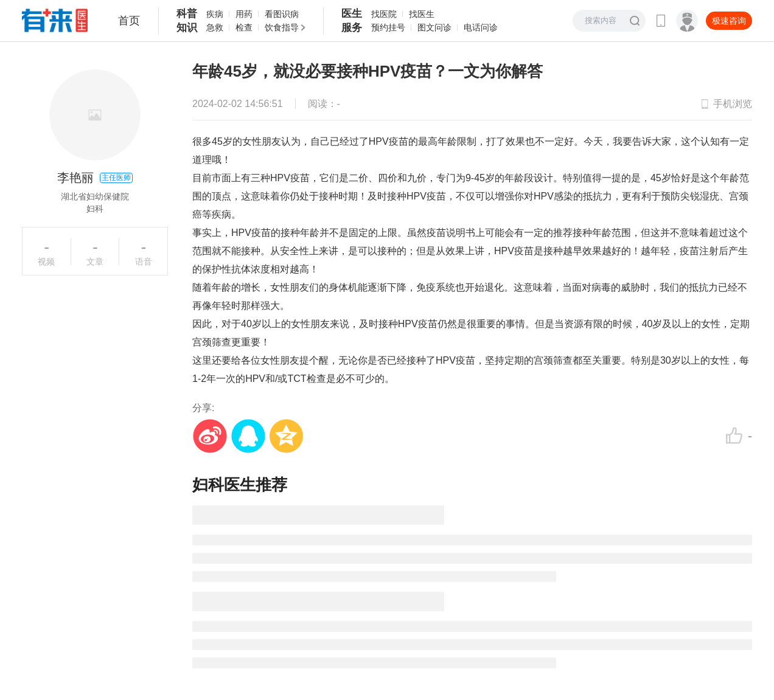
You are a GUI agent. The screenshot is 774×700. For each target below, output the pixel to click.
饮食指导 (282, 27)
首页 (129, 21)
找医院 (384, 14)
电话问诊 (481, 27)
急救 (215, 27)
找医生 (422, 14)
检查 (244, 27)
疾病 (215, 14)
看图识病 (282, 14)
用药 (244, 14)
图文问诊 (434, 27)
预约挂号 (388, 27)
